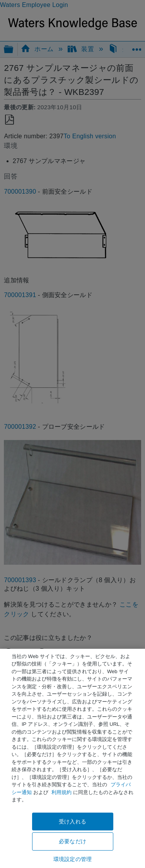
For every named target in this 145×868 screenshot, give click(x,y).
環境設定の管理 (72, 859)
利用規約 (61, 792)
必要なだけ (72, 841)
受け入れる (72, 822)
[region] (72, 758)
